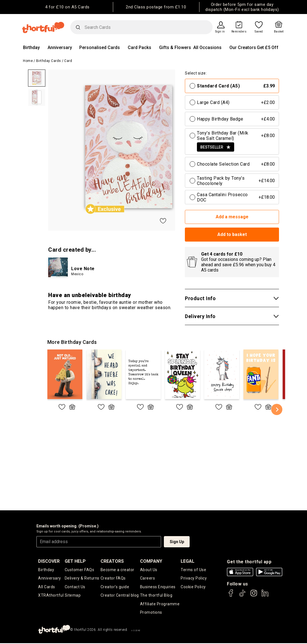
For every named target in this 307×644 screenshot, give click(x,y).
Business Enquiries (158, 587)
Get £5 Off (268, 48)
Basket (279, 32)
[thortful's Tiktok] (242, 596)
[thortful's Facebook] (231, 596)
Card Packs (139, 48)
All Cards (47, 587)
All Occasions (207, 48)
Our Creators (243, 48)
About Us (149, 570)
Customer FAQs (80, 570)
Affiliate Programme (160, 604)
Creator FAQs (113, 578)
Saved (259, 32)
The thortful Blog (156, 596)
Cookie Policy (193, 587)
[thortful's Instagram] (254, 596)
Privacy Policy (194, 578)
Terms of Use (193, 570)
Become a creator (118, 570)
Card (68, 61)
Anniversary (60, 48)
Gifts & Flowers (175, 48)
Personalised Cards (100, 48)
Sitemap (73, 596)
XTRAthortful (51, 596)
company (151, 561)
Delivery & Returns (82, 578)
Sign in (220, 32)
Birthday (31, 48)
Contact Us (75, 587)
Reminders (239, 32)
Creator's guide (115, 587)
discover (49, 561)
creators (112, 561)
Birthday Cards (49, 61)
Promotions (151, 613)
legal (188, 561)
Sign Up (177, 542)
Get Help (75, 561)
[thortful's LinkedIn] (265, 596)
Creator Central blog (120, 596)
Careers (148, 578)
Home (28, 61)
